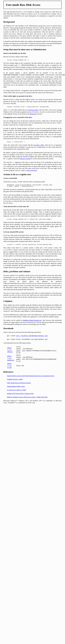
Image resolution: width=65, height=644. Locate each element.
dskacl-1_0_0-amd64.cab (11, 361)
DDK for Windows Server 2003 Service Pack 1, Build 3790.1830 (27, 400)
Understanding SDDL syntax (16, 389)
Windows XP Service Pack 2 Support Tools (20, 396)
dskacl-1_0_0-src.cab (9, 368)
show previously (32, 172)
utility (39, 146)
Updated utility (15, 382)
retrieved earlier (33, 111)
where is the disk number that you (16, 111)
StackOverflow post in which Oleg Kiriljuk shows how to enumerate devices (31, 379)
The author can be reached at (13, 323)
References (33, 115)
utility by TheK (17, 393)
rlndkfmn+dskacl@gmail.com (32, 323)
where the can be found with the (18, 146)
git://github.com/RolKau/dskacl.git (32, 339)
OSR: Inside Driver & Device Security (19, 386)
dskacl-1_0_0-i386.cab (10, 353)
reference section (25, 160)
